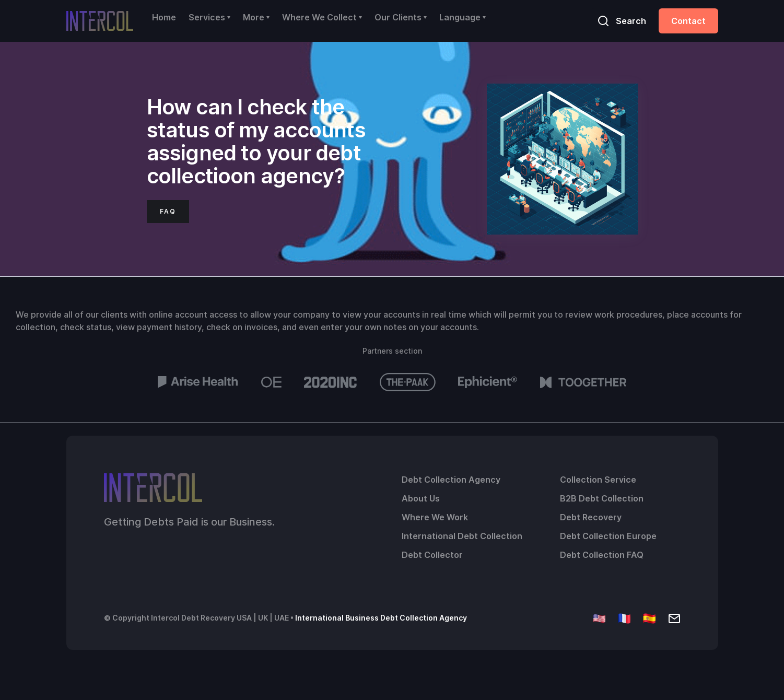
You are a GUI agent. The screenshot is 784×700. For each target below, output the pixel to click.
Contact (688, 21)
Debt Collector (432, 555)
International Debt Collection (462, 536)
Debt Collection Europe (608, 536)
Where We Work (435, 517)
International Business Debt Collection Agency (381, 618)
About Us (421, 498)
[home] (100, 21)
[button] (209, 17)
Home (164, 17)
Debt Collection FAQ (602, 555)
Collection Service (598, 480)
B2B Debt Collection (602, 498)
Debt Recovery (591, 517)
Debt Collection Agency (451, 480)
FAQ (168, 211)
